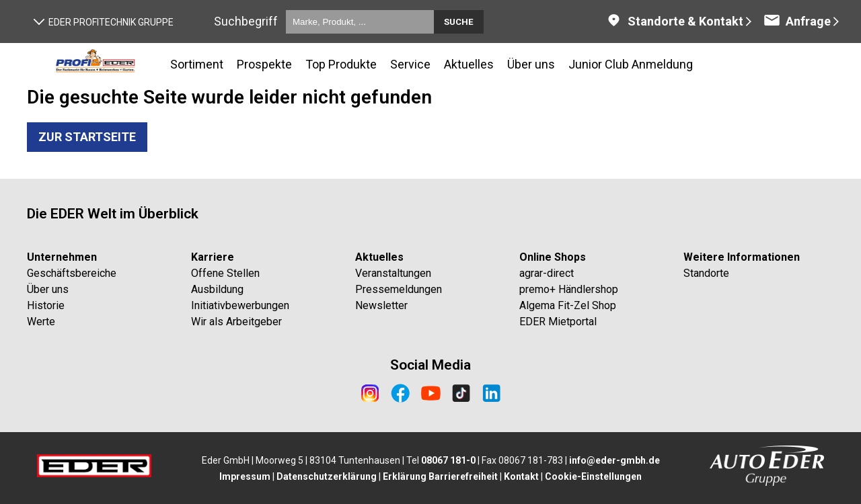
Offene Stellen (225, 273)
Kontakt (521, 476)
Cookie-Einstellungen (593, 476)
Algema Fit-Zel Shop (568, 305)
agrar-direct (547, 273)
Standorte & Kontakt (674, 21)
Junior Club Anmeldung (631, 64)
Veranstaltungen (393, 273)
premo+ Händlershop (569, 289)
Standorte (706, 273)
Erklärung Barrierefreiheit (440, 476)
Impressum (245, 476)
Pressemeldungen (399, 289)
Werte (41, 322)
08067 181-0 (448, 460)
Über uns (48, 289)
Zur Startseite (87, 137)
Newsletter (381, 305)
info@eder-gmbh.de (614, 460)
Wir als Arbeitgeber (236, 322)
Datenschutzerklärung (327, 476)
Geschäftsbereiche (72, 273)
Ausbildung (217, 289)
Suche (459, 22)
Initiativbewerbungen (240, 305)
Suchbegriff (246, 21)
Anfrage (797, 21)
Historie (46, 305)
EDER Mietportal (558, 322)
